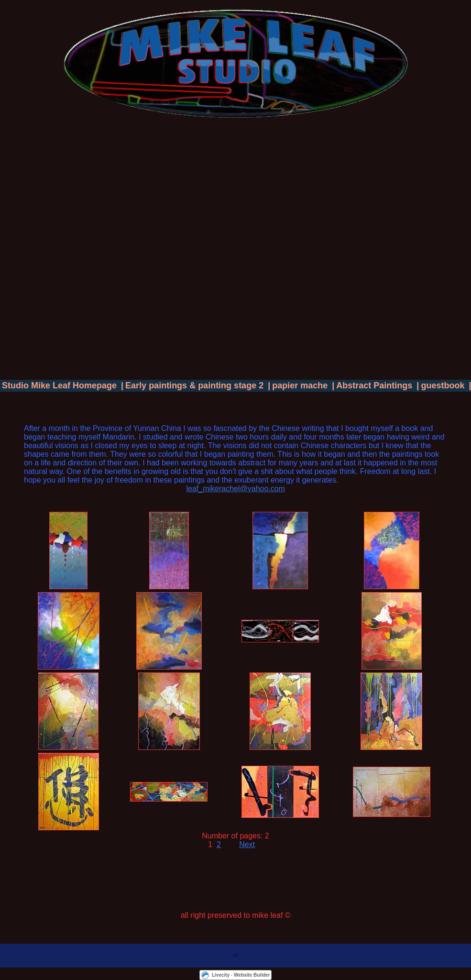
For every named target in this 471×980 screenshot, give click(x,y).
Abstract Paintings (374, 385)
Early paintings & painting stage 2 (194, 385)
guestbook (443, 385)
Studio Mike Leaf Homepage (59, 385)
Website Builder (252, 975)
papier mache (300, 385)
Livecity (221, 975)
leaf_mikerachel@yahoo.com (235, 489)
